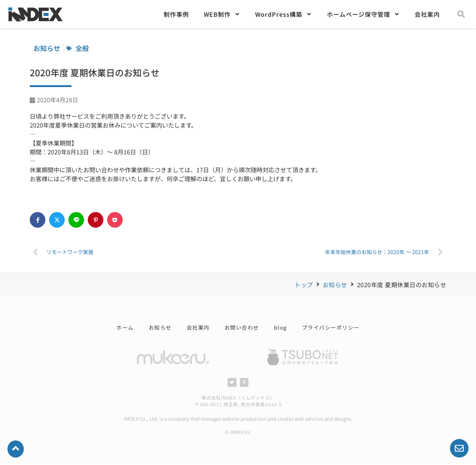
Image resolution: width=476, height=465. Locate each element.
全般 (82, 48)
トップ (304, 285)
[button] (461, 14)
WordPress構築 (284, 14)
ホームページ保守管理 (363, 14)
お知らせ (335, 285)
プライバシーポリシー (331, 327)
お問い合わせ (242, 327)
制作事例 (176, 14)
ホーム (125, 327)
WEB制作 (222, 14)
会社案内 (427, 14)
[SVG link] (303, 357)
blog (281, 327)
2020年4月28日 (57, 100)
